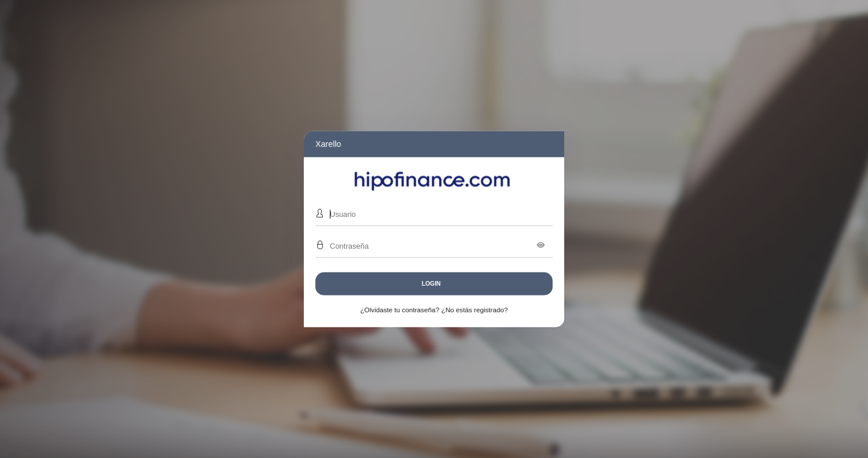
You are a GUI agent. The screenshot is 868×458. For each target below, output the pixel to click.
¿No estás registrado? (475, 310)
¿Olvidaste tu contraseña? (399, 310)
